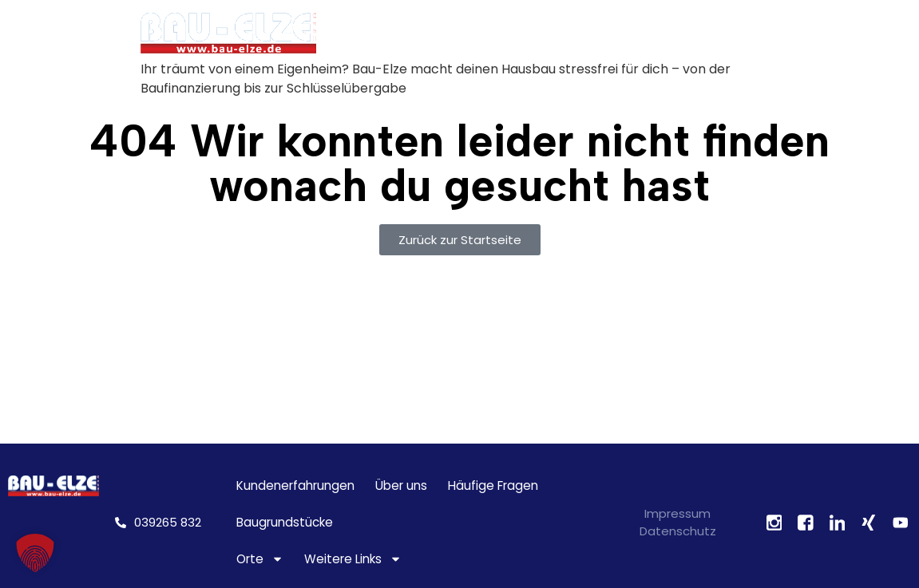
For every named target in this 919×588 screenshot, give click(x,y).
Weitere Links (353, 560)
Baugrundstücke (285, 522)
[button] (35, 553)
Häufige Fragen (493, 485)
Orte (260, 560)
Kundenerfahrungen (295, 485)
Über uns (401, 485)
